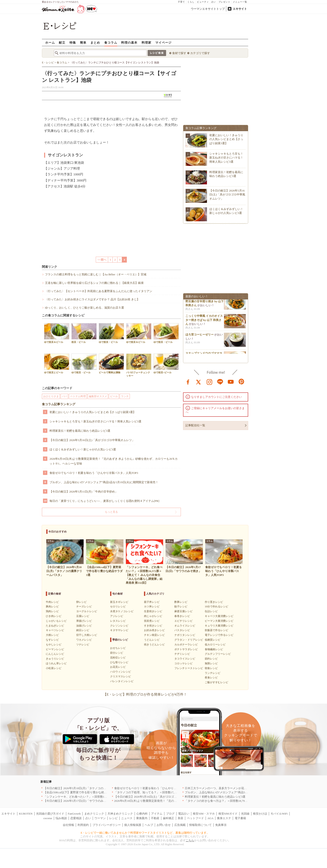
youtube (231, 382)
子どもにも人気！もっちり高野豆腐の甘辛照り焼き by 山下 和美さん (205, 302)
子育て (181, 2)
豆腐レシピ (83, 616)
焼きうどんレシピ (154, 645)
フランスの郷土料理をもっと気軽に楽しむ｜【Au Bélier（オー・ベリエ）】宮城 (96, 274)
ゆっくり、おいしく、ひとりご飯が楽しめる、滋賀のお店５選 (84, 308)
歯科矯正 (168, 818)
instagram (210, 382)
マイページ (163, 42)
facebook (188, 382)
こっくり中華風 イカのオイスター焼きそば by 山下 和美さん (204, 321)
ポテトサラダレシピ (186, 649)
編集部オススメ (98, 396)
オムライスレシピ (185, 626)
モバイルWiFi (279, 814)
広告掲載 (180, 825)
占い (214, 2)
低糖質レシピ (213, 640)
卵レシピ (81, 602)
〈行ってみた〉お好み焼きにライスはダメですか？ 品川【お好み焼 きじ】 (92, 299)
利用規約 (83, 825)
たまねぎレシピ (55, 626)
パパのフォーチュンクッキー (139, 365)
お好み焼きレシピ (154, 630)
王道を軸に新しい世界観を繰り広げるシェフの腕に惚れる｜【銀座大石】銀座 (94, 283)
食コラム (111, 42)
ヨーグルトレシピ (87, 611)
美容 (180, 818)
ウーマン (100, 818)
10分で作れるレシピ (216, 607)
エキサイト (240, 9)
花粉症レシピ (118, 658)
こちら (190, 840)
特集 (73, 42)
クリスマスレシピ (121, 676)
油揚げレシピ (84, 626)
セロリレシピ (118, 607)
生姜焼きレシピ (153, 611)
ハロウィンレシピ (121, 672)
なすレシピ (52, 640)
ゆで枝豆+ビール (166, 364)
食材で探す (179, 53)
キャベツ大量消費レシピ (219, 616)
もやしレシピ (54, 645)
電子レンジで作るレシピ (219, 635)
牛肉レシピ (52, 602)
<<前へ (102, 260)
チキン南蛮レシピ (154, 635)
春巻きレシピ (182, 616)
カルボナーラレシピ (186, 645)
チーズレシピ (84, 607)
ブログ (170, 814)
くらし (191, 2)
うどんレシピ (152, 640)
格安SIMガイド (228, 814)
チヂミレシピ (182, 654)
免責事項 (221, 825)
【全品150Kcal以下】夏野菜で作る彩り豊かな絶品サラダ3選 (82, 792)
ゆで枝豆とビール (57, 364)
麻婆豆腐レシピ (183, 611)
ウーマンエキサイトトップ (208, 9)
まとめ (95, 42)
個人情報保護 (133, 825)
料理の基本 (129, 42)
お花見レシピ (118, 667)
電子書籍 (240, 818)
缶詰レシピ (211, 611)
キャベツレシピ (55, 630)
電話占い (184, 814)
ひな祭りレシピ (119, 662)
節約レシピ (211, 659)
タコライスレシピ (185, 659)
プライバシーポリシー (107, 825)
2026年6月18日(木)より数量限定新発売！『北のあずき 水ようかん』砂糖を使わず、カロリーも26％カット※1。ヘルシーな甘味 (114, 461)
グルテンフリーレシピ (218, 654)
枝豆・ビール (84, 333)
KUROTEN (26, 814)
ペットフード (195, 818)
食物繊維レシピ (214, 649)
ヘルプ (149, 825)
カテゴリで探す (200, 53)
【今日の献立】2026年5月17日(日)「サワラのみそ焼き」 (79, 801)
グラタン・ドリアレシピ (189, 640)
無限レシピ (211, 663)
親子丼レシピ (152, 602)
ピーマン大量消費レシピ (219, 621)
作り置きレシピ (214, 602)
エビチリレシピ (183, 621)
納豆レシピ (83, 630)
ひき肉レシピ (54, 616)
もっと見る (111, 512)
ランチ (125, 396)
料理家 (146, 42)
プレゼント (224, 2)
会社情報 (68, 825)
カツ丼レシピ (152, 607)
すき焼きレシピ (153, 626)
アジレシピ (117, 616)
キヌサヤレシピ (119, 630)
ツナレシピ (83, 645)
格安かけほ (260, 814)
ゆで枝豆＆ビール (57, 333)
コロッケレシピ (183, 663)
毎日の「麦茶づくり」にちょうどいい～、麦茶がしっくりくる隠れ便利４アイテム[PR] (104, 501)
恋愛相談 (76, 818)
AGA (210, 818)
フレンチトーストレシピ (189, 668)
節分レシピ (117, 653)
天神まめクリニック (120, 814)
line (220, 382)
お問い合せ (164, 825)
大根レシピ (52, 635)
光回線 (245, 814)
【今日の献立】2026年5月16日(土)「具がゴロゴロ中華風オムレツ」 (92, 440)
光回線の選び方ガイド (50, 814)
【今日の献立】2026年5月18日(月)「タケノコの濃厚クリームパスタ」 (88, 788)
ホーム (50, 42)
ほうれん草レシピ (56, 663)
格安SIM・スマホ (204, 814)
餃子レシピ (181, 607)
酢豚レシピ (181, 602)
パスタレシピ (182, 630)
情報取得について (200, 825)
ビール (114, 396)
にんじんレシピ (55, 654)
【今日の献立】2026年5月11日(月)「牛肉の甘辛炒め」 (84, 492)
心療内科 (142, 814)
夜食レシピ (211, 678)
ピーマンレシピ (55, 649)
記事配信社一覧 (195, 425)
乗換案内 (142, 818)
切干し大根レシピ (87, 635)
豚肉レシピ (52, 607)
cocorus (48, 818)
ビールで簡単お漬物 (111, 364)
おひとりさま (51, 396)
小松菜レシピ (54, 668)
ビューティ (203, 2)
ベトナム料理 (78, 396)
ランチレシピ (213, 673)
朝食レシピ (211, 668)
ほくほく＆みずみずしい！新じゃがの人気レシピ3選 (83, 449)
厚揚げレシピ (84, 621)
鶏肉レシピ (52, 611)
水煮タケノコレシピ (122, 611)
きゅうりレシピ (55, 659)
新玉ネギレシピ (119, 602)
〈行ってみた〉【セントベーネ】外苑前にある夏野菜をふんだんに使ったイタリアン (99, 291)
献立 (62, 42)
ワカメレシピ (84, 640)
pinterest (241, 382)
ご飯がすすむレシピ (216, 682)
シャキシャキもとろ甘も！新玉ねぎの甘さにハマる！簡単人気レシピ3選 (95, 421)
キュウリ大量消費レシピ (219, 626)
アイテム (157, 814)
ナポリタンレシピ (185, 635)
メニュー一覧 (240, 2)
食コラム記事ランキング (59, 404)
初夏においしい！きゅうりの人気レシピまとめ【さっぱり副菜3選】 (93, 412)
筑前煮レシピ (152, 621)
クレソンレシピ (119, 626)
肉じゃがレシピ (153, 616)
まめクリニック (94, 814)
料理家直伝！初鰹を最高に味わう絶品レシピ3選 (80, 431)
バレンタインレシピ (122, 681)
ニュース (127, 818)
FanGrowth (74, 814)
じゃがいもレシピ (56, 621)
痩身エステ (224, 818)
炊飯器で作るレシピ (216, 630)
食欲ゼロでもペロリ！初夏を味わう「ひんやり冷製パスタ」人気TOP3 (94, 473)
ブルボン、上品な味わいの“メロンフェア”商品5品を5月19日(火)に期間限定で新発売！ (104, 482)
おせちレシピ (118, 648)
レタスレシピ (118, 621)
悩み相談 (61, 818)
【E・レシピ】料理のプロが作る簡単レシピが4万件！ (145, 694)
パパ (64, 396)
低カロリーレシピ (215, 645)
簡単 (83, 42)
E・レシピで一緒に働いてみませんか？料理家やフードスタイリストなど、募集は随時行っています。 (145, 833)
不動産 (155, 818)
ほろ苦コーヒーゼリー (200, 336)
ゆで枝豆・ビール (111, 333)
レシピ (113, 818)
